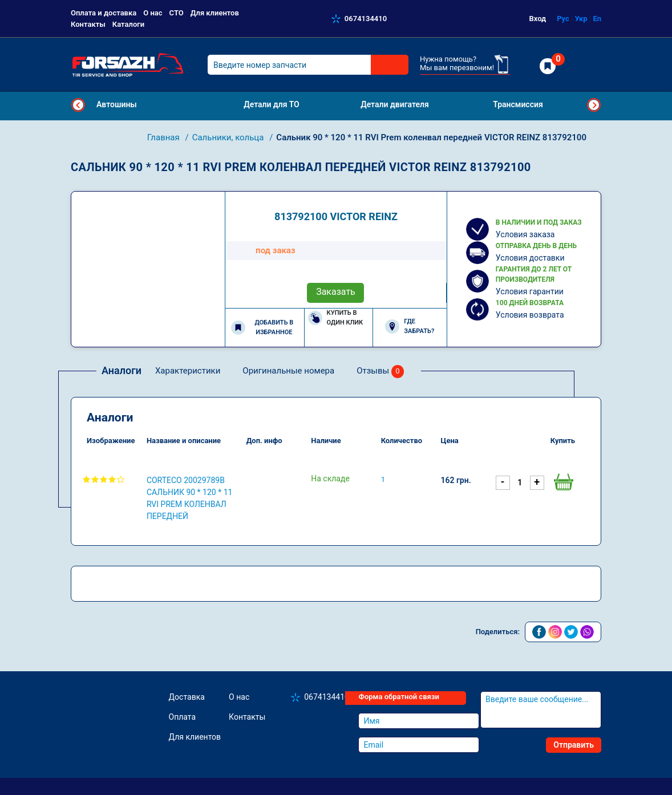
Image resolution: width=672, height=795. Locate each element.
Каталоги (128, 24)
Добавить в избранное (262, 327)
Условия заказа (525, 234)
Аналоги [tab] (122, 370)
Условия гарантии (530, 291)
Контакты (88, 24)
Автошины (117, 104)
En (597, 19)
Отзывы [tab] (380, 372)
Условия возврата (530, 315)
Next (594, 105)
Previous (78, 105)
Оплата (183, 717)
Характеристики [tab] (188, 371)
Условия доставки (530, 258)
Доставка (187, 697)
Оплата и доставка (104, 13)
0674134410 (366, 19)
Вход (538, 19)
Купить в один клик (336, 318)
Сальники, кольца (229, 137)
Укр (581, 19)
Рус (563, 19)
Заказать (336, 292)
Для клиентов (215, 13)
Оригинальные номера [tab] (288, 371)
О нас (153, 13)
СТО (177, 13)
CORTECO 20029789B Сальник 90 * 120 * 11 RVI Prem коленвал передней (190, 498)
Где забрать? (410, 326)
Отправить (574, 745)
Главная (165, 137)
